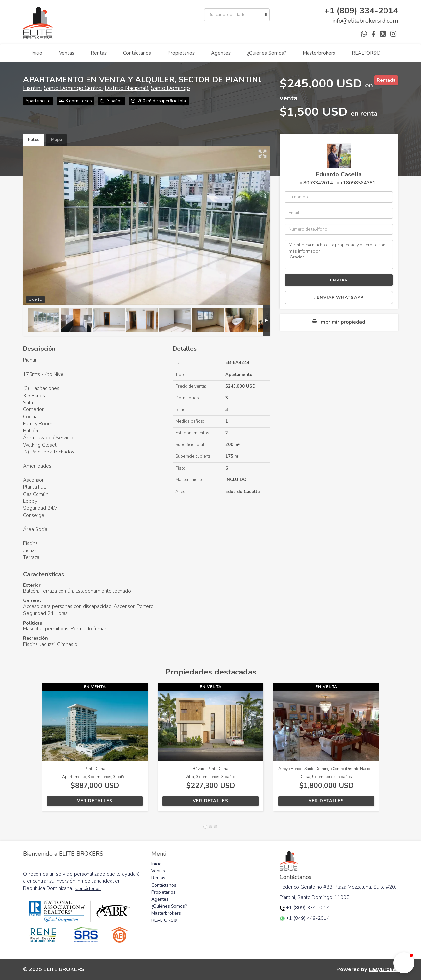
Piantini (32, 88)
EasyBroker (383, 969)
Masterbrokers (319, 53)
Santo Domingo (171, 88)
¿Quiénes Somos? (267, 53)
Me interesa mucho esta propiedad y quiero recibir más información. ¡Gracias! (339, 254)
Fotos (34, 140)
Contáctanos (137, 53)
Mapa (56, 140)
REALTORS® (366, 53)
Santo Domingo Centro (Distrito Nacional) (96, 88)
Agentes (221, 53)
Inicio (37, 53)
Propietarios (181, 53)
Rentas (99, 53)
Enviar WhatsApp (339, 297)
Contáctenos (88, 888)
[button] (32, 750)
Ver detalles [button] (95, 801)
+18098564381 (358, 183)
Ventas (67, 53)
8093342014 (318, 183)
